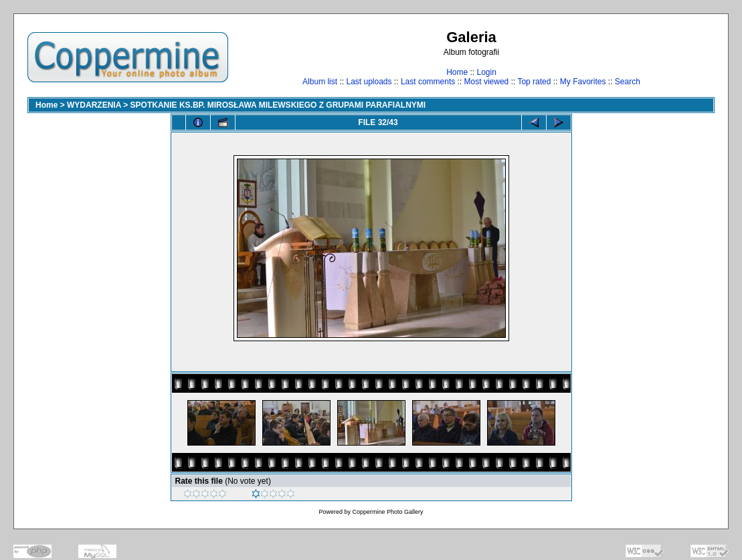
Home (457, 72)
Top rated (534, 82)
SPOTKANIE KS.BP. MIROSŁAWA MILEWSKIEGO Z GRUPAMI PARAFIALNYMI (278, 105)
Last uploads (369, 82)
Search (628, 82)
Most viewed (487, 82)
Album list (320, 82)
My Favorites (583, 82)
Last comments (428, 82)
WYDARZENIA (94, 105)
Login (486, 72)
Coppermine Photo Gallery (387, 512)
